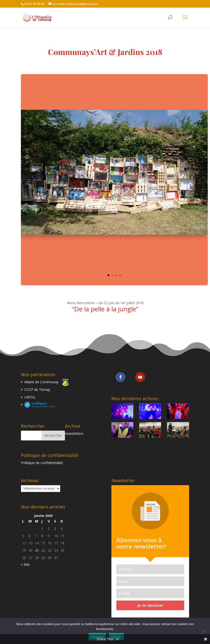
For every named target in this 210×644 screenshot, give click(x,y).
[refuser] (204, 631)
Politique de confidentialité (42, 463)
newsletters (74, 433)
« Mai (25, 564)
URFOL (30, 397)
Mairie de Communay (41, 382)
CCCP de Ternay (37, 390)
